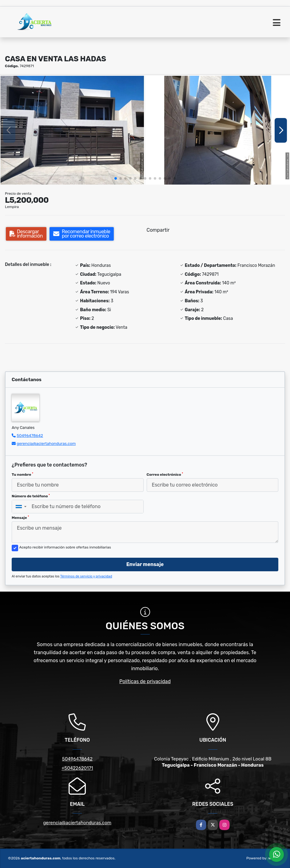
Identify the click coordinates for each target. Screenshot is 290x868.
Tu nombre (22, 475)
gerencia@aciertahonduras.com (46, 444)
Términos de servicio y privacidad (86, 576)
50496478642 (30, 436)
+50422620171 (77, 768)
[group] (72, 130)
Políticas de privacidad (145, 681)
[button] (116, 178)
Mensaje (20, 518)
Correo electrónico (165, 475)
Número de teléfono (31, 496)
